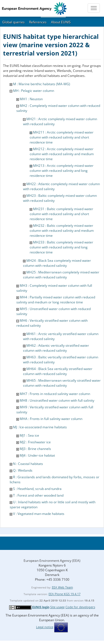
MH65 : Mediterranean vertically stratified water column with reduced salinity (62, 383)
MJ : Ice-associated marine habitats (40, 427)
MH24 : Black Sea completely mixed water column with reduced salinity (57, 263)
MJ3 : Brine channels (35, 449)
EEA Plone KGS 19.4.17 (64, 594)
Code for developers (80, 607)
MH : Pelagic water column (34, 91)
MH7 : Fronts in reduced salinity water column (55, 394)
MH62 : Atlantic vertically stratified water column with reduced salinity (56, 348)
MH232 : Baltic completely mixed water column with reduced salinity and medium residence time (62, 231)
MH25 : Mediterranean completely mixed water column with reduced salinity (61, 275)
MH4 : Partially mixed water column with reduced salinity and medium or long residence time (56, 300)
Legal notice (45, 627)
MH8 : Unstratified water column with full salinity (57, 400)
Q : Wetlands (23, 470)
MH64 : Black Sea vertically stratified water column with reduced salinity (58, 371)
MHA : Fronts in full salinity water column (51, 419)
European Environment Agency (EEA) (52, 561)
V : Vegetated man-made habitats (39, 514)
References (38, 22)
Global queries (13, 22)
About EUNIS (61, 22)
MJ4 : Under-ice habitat (37, 455)
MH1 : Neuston (31, 99)
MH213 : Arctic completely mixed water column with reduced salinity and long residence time (62, 171)
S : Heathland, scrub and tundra (37, 489)
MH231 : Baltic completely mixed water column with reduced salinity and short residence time (61, 214)
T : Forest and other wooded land (38, 495)
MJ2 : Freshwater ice (35, 442)
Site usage (57, 607)
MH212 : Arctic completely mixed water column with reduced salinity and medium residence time (62, 154)
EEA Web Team (62, 587)
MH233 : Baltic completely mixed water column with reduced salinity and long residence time (61, 247)
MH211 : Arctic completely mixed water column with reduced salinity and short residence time (62, 137)
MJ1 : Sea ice (29, 435)
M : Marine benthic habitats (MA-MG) (42, 84)
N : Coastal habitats (28, 464)
